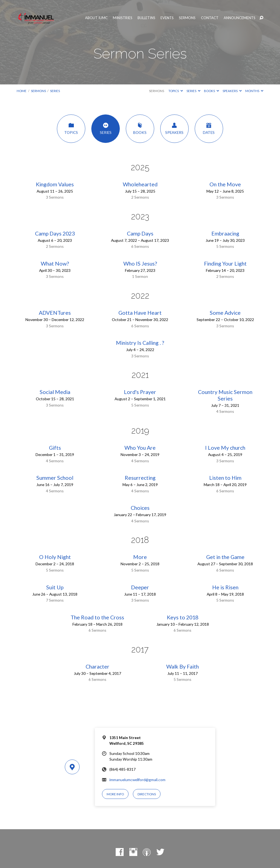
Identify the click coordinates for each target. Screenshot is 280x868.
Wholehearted (140, 184)
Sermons (187, 18)
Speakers (232, 91)
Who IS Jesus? (140, 264)
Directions (147, 794)
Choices (140, 508)
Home (22, 91)
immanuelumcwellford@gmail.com (137, 780)
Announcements (240, 18)
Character (97, 667)
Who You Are (140, 448)
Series (55, 91)
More (140, 557)
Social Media (55, 392)
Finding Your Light (225, 264)
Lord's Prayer (140, 392)
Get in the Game (225, 557)
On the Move (225, 184)
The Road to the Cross (97, 617)
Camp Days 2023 (55, 233)
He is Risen (225, 587)
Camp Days (140, 233)
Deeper (140, 587)
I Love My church (225, 448)
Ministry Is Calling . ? (140, 343)
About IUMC (96, 18)
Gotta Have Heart (140, 313)
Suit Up (55, 587)
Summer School (55, 478)
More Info (115, 794)
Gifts (55, 448)
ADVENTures (55, 313)
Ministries (123, 18)
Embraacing (225, 233)
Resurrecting (140, 478)
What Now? (55, 264)
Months (254, 91)
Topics (176, 91)
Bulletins (146, 18)
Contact (210, 18)
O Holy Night (55, 557)
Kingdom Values (55, 184)
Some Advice (225, 313)
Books (212, 91)
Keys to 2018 (183, 617)
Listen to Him (225, 478)
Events (167, 18)
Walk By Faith (183, 667)
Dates (209, 128)
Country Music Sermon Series (225, 395)
